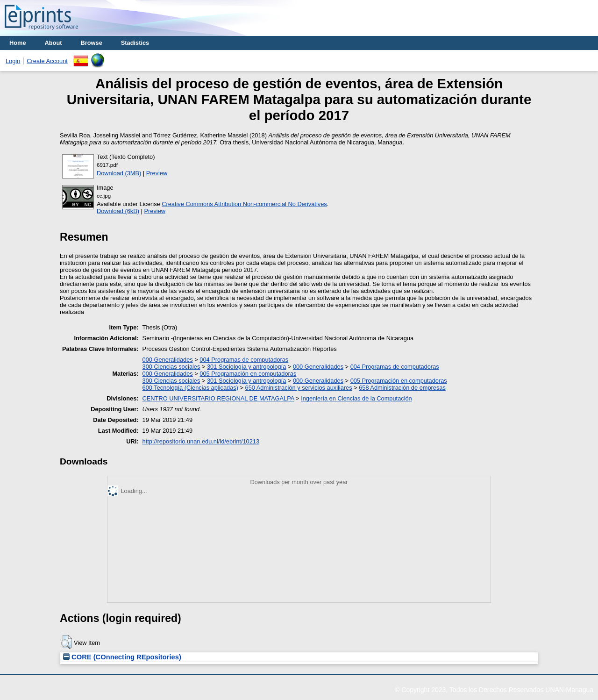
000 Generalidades (168, 360)
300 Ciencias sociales (171, 367)
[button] (67, 642)
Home (18, 43)
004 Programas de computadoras (244, 360)
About (53, 43)
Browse (92, 43)
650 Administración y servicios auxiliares (299, 388)
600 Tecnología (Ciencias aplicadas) (190, 388)
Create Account (47, 61)
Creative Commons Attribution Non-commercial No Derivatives (244, 204)
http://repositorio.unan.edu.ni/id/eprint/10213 (201, 441)
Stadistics (135, 43)
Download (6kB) (118, 211)
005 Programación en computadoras (248, 374)
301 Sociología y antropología (246, 367)
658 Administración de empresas (402, 388)
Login (13, 61)
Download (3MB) (119, 173)
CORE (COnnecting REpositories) (122, 657)
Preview (157, 173)
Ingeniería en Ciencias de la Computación (356, 398)
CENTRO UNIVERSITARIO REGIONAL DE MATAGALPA (218, 398)
